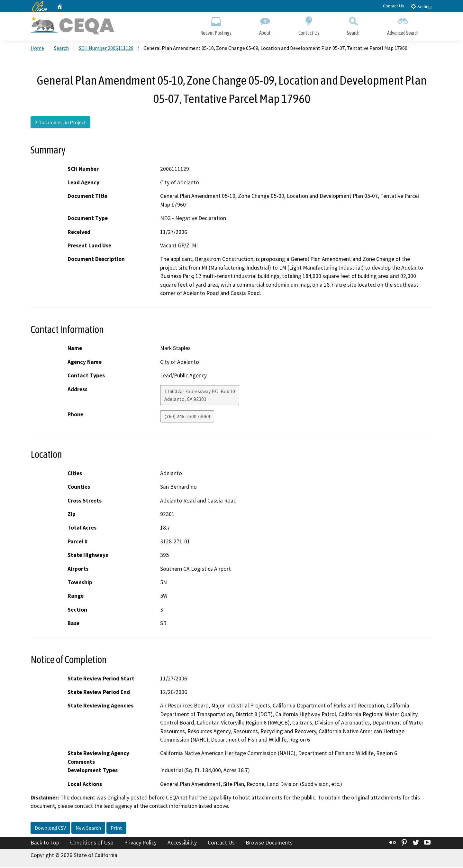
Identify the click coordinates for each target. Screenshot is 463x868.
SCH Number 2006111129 (106, 49)
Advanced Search (403, 25)
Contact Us (394, 6)
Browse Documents (269, 843)
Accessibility (182, 843)
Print (116, 828)
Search (353, 25)
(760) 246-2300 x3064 (187, 417)
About (265, 25)
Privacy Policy (140, 843)
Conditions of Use (92, 843)
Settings (421, 6)
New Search (88, 828)
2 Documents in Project (60, 123)
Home (37, 49)
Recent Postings (216, 25)
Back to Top (45, 843)
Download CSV (50, 828)
